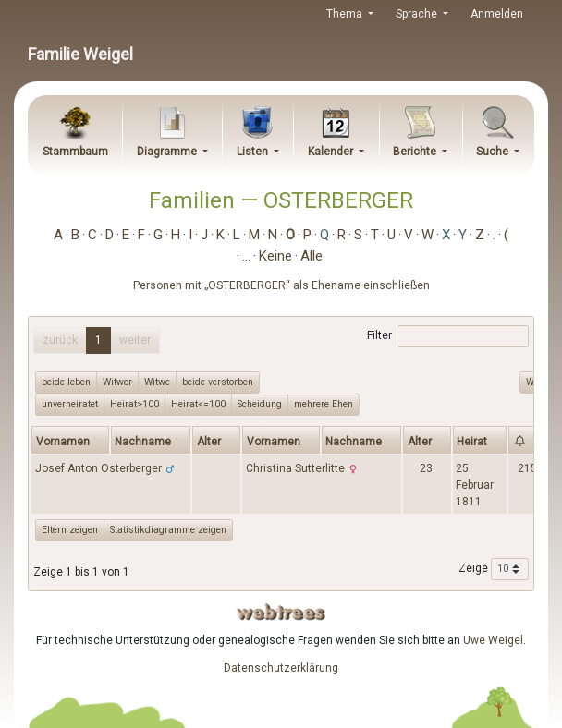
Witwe (157, 382)
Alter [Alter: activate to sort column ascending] (209, 442)
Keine (275, 256)
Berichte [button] (416, 152)
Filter (448, 336)
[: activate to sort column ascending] (527, 440)
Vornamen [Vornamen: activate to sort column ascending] (63, 442)
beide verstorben (218, 382)
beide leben (66, 382)
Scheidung (260, 404)
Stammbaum (75, 152)
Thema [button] (346, 14)
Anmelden (497, 14)
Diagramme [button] (168, 152)
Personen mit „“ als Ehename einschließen (281, 285)
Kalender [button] (332, 152)
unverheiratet (70, 404)
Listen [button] (254, 152)
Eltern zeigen (70, 530)
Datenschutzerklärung (281, 668)
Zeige (494, 569)
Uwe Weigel (493, 640)
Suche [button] (494, 152)
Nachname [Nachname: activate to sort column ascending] (354, 442)
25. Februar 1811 (475, 485)
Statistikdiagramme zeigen (168, 530)
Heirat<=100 (198, 404)
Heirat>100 (134, 404)
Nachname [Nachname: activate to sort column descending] (143, 442)
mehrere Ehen (324, 404)
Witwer (117, 382)
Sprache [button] (418, 14)
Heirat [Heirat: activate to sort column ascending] (472, 442)
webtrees (281, 612)
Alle (312, 256)
